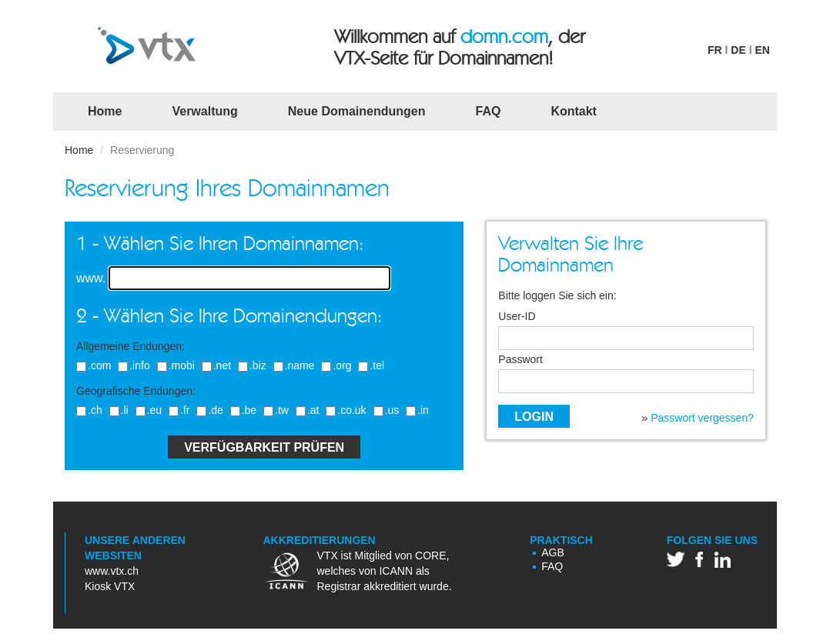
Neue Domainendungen (357, 111)
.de (207, 410)
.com (92, 365)
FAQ (489, 111)
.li (117, 410)
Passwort (520, 360)
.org (334, 365)
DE (738, 50)
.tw (274, 410)
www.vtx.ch (112, 571)
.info (132, 365)
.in (415, 410)
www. (91, 278)
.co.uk (344, 410)
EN (762, 50)
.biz (250, 365)
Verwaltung (204, 111)
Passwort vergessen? (702, 418)
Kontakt (574, 111)
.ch (87, 410)
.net (214, 365)
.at (306, 410)
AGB (553, 552)
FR (715, 50)
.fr (177, 410)
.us (385, 410)
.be (241, 410)
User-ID (517, 317)
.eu (147, 410)
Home (110, 110)
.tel (369, 365)
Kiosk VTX (110, 586)
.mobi (174, 365)
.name (292, 365)
